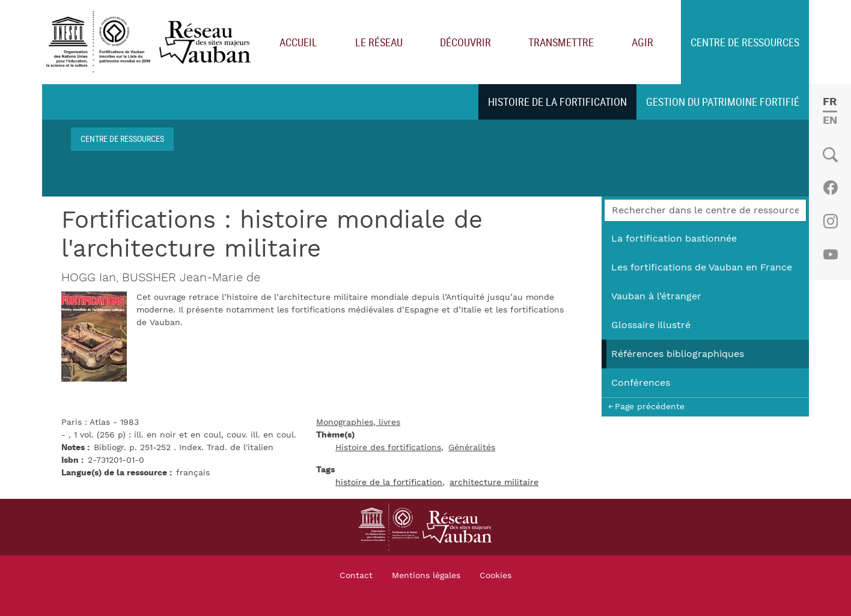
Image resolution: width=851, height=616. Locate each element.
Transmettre (561, 42)
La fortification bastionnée (674, 239)
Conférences (641, 383)
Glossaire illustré (651, 325)
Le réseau (379, 42)
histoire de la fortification (389, 483)
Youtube (830, 255)
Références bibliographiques (678, 354)
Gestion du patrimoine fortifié (723, 102)
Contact (356, 576)
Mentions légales (426, 576)
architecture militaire (494, 483)
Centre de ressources (745, 42)
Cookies (496, 576)
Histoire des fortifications (388, 448)
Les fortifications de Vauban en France (702, 267)
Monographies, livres (358, 422)
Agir (642, 42)
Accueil (298, 42)
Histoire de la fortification (557, 102)
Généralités (472, 448)
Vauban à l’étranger (656, 296)
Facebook (830, 188)
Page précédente (650, 407)
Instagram (830, 221)
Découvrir (465, 42)
